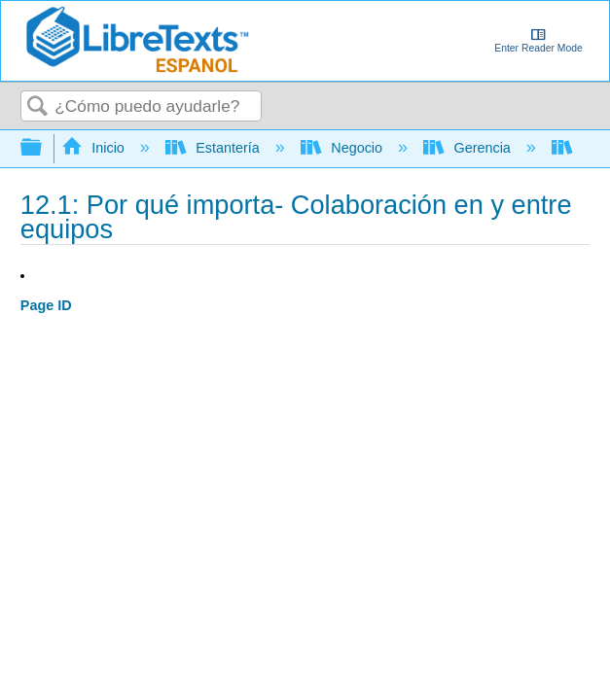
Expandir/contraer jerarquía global (44, 148)
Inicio (95, 148)
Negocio (343, 148)
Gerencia (469, 148)
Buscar (38, 107)
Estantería (215, 148)
